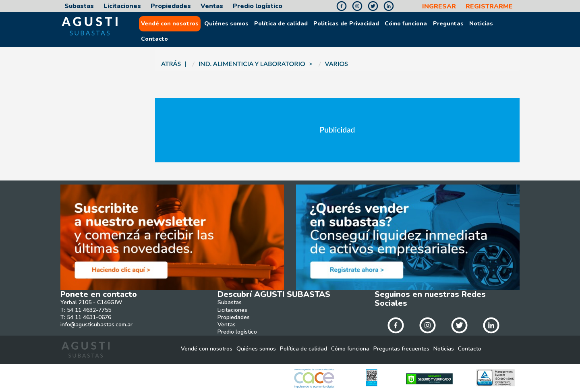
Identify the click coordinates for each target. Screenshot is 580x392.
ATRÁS (171, 63)
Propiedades (171, 6)
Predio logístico (258, 6)
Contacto (154, 39)
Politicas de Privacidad (346, 24)
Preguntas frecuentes (401, 349)
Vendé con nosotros (170, 24)
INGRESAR (439, 7)
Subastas (79, 6)
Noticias (481, 24)
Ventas (212, 6)
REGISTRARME (489, 7)
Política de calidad (281, 24)
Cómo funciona (406, 24)
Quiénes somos (226, 24)
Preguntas (448, 24)
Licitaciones (122, 6)
